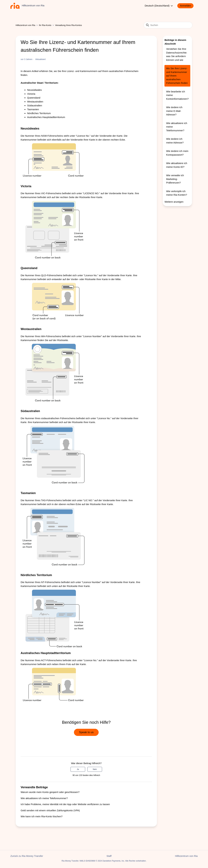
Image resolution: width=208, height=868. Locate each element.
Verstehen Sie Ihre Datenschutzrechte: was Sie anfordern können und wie (177, 54)
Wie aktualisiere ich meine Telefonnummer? (44, 798)
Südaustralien (35, 105)
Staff (109, 856)
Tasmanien (33, 109)
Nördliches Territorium (39, 113)
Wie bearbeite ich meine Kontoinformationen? (177, 95)
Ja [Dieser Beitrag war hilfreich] (78, 769)
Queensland (34, 98)
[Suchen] (168, 25)
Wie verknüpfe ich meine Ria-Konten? (176, 193)
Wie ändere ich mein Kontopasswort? (177, 153)
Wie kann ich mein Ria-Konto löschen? (42, 816)
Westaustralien (35, 102)
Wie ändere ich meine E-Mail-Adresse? (174, 111)
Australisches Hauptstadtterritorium (46, 117)
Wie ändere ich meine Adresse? (175, 141)
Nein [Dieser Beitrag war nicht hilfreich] (95, 769)
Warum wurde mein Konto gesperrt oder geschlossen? (50, 792)
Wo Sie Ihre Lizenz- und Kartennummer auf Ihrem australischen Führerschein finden (177, 76)
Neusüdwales (34, 90)
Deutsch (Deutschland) (159, 6)
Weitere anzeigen (174, 202)
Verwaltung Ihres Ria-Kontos (68, 25)
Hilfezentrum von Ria (25, 25)
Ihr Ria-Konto (45, 25)
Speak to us (86, 732)
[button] (187, 6)
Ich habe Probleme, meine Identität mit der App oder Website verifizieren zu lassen (65, 804)
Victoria (31, 94)
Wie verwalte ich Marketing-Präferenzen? (175, 179)
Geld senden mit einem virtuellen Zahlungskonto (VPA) (50, 810)
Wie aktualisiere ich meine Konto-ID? (177, 165)
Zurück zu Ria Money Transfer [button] (27, 856)
